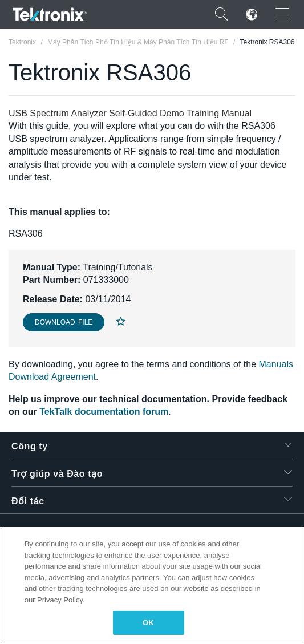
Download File (64, 322)
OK (148, 623)
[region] (152, 586)
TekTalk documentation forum (104, 412)
